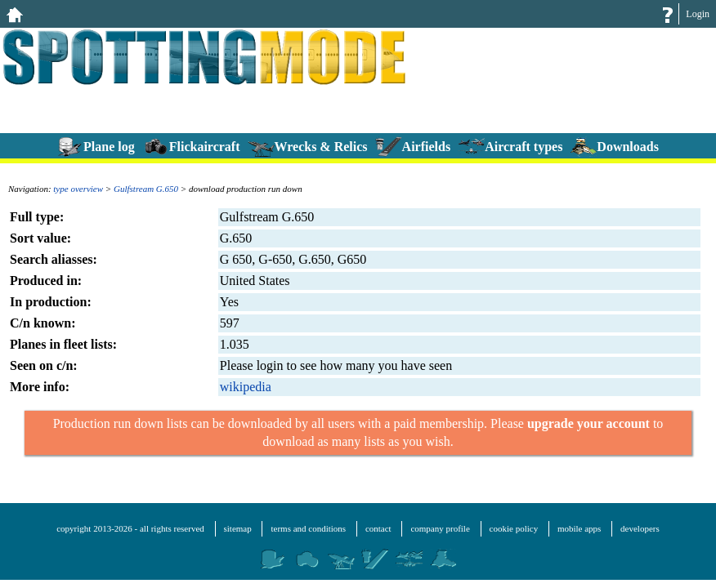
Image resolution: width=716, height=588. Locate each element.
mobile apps (579, 528)
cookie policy (514, 528)
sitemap (238, 528)
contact (378, 528)
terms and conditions (308, 528)
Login (698, 14)
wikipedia (246, 387)
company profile (440, 528)
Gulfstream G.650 (146, 189)
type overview (78, 189)
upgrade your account (588, 423)
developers (640, 528)
